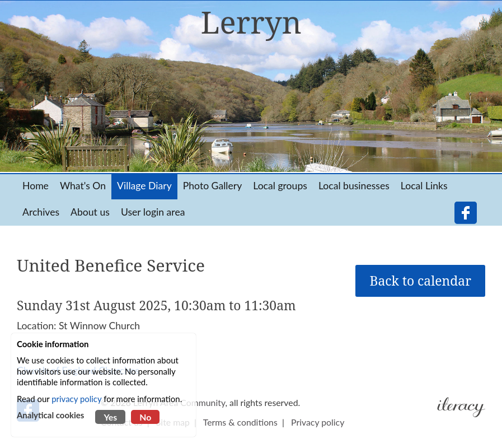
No (145, 417)
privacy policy (76, 399)
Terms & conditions (240, 422)
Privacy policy (318, 422)
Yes (110, 417)
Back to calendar (420, 281)
